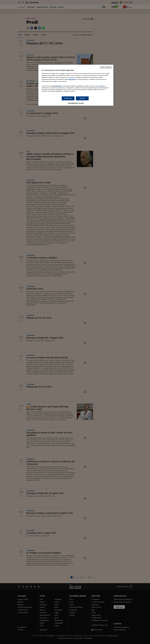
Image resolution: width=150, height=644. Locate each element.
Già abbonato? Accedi (76, 103)
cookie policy (72, 79)
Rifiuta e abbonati (106, 67)
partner (102, 86)
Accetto (82, 98)
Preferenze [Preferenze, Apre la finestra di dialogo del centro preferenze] (68, 98)
